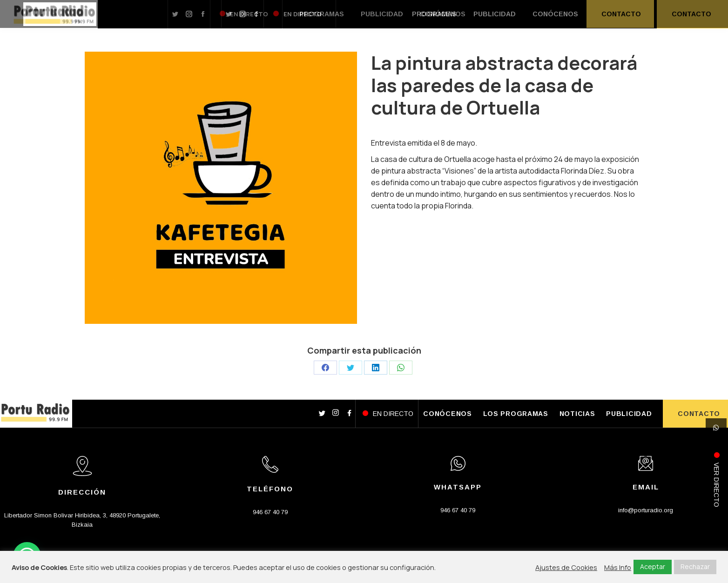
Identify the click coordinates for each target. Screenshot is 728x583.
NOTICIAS (577, 414)
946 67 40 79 (270, 512)
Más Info (618, 567)
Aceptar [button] (653, 566)
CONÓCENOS (447, 414)
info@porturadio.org (646, 510)
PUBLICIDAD (629, 414)
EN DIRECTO (393, 414)
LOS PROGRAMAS (516, 414)
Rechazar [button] (695, 566)
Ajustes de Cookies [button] (566, 567)
